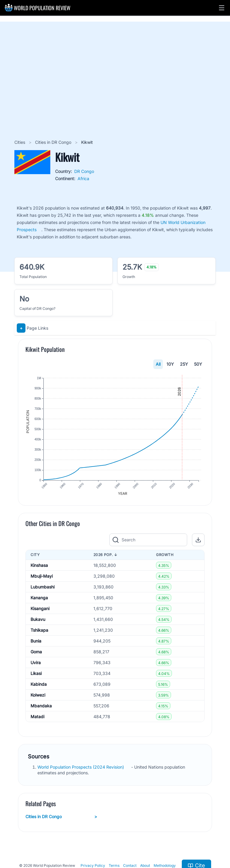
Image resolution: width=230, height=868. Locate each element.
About (145, 865)
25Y (184, 364)
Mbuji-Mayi (42, 576)
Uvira (36, 662)
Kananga (39, 598)
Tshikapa (39, 630)
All (158, 364)
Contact (130, 865)
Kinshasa (39, 565)
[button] (222, 8)
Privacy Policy (93, 865)
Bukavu (38, 619)
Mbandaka (41, 706)
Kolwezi (38, 695)
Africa (83, 178)
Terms (114, 865)
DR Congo (84, 171)
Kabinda (39, 684)
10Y (170, 364)
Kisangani (40, 608)
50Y (198, 364)
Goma (36, 652)
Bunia (36, 641)
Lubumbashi (43, 587)
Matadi (37, 717)
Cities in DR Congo (54, 142)
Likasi (36, 673)
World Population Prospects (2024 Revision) (81, 767)
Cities (20, 142)
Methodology (165, 865)
